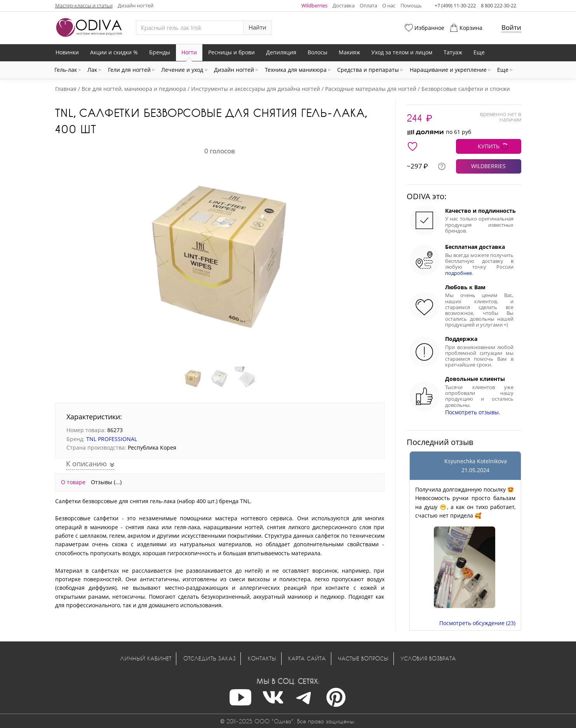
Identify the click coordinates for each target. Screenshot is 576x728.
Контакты (262, 658)
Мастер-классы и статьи (84, 5)
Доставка (344, 5)
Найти (258, 27)
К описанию (87, 464)
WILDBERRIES (488, 166)
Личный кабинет (146, 658)
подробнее (459, 273)
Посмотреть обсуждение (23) (477, 623)
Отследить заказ (210, 658)
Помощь (411, 5)
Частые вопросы (363, 658)
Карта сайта (307, 658)
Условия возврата (428, 658)
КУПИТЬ (489, 146)
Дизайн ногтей (136, 5)
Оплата (368, 5)
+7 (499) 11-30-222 (455, 5)
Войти (511, 27)
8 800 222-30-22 (499, 5)
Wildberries (314, 5)
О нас (389, 5)
